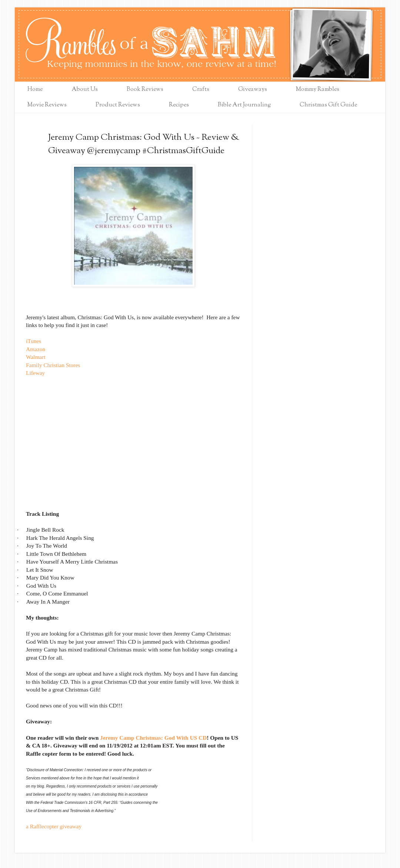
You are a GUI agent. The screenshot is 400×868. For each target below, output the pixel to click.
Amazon (36, 349)
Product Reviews (118, 105)
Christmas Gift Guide (328, 105)
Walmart (36, 357)
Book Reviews (145, 90)
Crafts (201, 90)
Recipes (179, 105)
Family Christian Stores (53, 365)
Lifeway (35, 373)
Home (35, 90)
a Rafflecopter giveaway (54, 826)
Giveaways (253, 90)
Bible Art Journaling (244, 105)
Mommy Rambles (318, 90)
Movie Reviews (47, 105)
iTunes (34, 341)
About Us (85, 90)
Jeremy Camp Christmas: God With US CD (153, 738)
